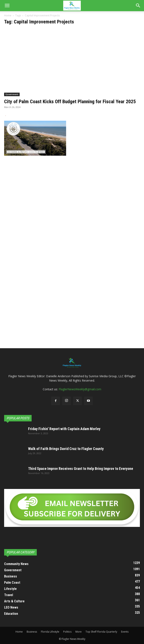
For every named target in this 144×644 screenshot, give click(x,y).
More (79, 632)
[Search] (138, 6)
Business (32, 632)
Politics (67, 632)
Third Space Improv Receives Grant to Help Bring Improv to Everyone (81, 469)
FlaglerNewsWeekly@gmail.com (80, 389)
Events (125, 632)
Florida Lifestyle (50, 632)
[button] (7, 6)
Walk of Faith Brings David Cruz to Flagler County (66, 449)
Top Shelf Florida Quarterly (101, 632)
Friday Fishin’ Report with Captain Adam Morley (64, 429)
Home (8, 15)
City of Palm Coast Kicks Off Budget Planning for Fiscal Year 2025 (70, 102)
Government (12, 94)
